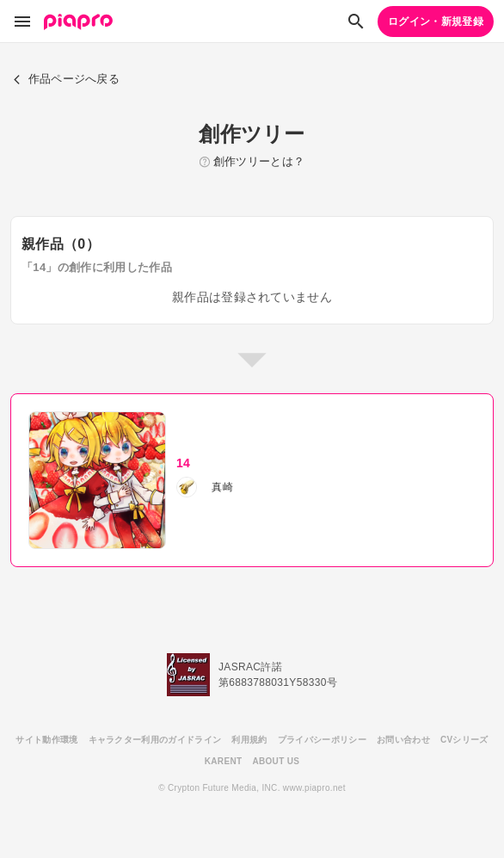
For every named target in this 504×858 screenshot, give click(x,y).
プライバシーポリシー (322, 740)
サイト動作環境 (46, 740)
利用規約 (249, 740)
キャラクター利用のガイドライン (155, 740)
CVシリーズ (464, 740)
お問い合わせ (403, 740)
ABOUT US (276, 761)
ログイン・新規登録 (436, 22)
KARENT (224, 761)
